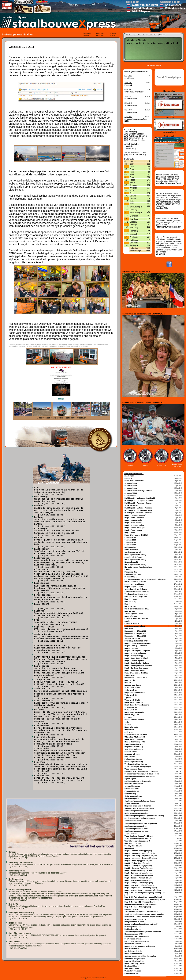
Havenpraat (129, 730)
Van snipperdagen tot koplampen (138, 766)
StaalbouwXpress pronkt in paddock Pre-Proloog (144, 816)
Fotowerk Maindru (132, 624)
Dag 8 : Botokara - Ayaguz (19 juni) (139, 873)
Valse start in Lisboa (133, 971)
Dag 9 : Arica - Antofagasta (135, 653)
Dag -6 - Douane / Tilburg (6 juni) (138, 907)
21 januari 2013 (131, 488)
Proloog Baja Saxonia (133, 759)
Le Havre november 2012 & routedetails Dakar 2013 (145, 579)
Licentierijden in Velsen (134, 961)
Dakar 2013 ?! (130, 606)
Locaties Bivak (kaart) (133, 557)
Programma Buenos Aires (135, 693)
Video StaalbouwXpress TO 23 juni (139, 836)
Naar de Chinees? (132, 968)
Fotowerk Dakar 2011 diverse (136, 619)
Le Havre (128, 717)
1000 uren (128, 732)
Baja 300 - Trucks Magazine (136, 597)
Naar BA (128, 683)
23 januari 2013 (131, 99)
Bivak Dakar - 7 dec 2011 (134, 702)
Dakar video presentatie (134, 712)
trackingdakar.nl (169, 132)
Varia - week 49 (131, 707)
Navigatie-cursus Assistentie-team (138, 567)
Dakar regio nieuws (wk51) (135, 560)
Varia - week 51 (131, 690)
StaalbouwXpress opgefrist (136, 826)
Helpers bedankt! (131, 562)
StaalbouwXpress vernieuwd (136, 811)
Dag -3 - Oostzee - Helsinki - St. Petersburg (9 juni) (145, 899)
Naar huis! (129, 629)
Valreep (128, 725)
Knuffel (127, 621)
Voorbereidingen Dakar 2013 (136, 594)
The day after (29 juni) (133, 846)
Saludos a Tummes (132, 638)
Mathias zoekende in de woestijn (138, 781)
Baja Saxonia (130, 611)
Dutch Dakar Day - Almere (135, 964)
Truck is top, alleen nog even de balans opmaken (144, 914)
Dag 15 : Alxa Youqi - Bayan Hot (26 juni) (141, 856)
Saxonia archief (131, 752)
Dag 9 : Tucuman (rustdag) (135, 515)
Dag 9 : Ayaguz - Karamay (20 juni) (138, 871)
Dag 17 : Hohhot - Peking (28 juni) (138, 851)
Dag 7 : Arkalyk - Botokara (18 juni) (139, 875)
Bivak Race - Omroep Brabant (137, 705)
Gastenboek (129, 848)
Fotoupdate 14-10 (132, 791)
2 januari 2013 (130, 542)
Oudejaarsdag (130, 547)
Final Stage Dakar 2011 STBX (136, 641)
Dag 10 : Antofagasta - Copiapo (137, 651)
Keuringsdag (130, 675)
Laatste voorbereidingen (134, 584)
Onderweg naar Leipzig (134, 762)
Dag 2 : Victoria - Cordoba (135, 670)
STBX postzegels (131, 505)
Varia (127, 722)
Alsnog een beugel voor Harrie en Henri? (141, 924)
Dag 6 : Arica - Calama (134, 523)
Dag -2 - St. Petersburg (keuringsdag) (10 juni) (143, 897)
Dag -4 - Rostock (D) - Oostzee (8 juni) (140, 902)
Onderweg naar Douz (133, 796)
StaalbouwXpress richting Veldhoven (139, 776)
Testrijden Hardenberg (134, 749)
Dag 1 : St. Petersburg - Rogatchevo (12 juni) (143, 890)
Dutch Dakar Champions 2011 (137, 609)
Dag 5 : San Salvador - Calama (137, 663)
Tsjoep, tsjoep (130, 779)
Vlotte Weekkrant (131, 550)
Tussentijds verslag (132, 786)
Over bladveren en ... (133, 949)
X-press (128, 698)
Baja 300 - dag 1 (131, 601)
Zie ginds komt (131, 834)
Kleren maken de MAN (134, 934)
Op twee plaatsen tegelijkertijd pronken (140, 956)
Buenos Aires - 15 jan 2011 (135, 636)
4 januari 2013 (130, 537)
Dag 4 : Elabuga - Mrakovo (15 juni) (139, 883)
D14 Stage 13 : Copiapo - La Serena (139, 501)
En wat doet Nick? (132, 789)
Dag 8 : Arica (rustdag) (134, 656)
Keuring (128, 569)
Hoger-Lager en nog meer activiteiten (140, 946)
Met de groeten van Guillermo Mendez (140, 818)
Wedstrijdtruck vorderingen (136, 589)
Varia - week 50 (131, 695)
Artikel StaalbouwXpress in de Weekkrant (141, 912)
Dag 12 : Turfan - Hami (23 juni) (137, 863)
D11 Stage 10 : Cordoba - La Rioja (138, 510)
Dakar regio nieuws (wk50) (135, 565)
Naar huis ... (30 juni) (133, 843)
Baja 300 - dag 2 (131, 599)
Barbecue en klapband (134, 784)
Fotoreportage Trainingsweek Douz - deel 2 (142, 774)
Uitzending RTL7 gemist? (135, 737)
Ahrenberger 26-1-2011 (134, 614)
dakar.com (169, 117)
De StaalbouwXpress (133, 929)
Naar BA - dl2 (130, 680)
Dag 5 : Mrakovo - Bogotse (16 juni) (139, 880)
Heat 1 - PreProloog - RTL (135, 742)
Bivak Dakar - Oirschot (134, 739)
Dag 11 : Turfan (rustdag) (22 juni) (138, 866)
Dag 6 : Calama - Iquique (134, 661)
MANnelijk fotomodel (133, 927)
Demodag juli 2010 (132, 754)
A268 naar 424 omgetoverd (135, 919)
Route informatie (131, 727)
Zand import (129, 78)
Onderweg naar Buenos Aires (136, 813)
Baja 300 (128, 604)
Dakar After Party (131, 616)
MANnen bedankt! (132, 909)
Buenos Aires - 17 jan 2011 (135, 631)
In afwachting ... (131, 577)
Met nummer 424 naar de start (137, 941)
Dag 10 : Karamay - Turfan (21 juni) (139, 868)
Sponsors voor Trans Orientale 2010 (139, 808)
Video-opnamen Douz (133, 769)
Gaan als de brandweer (134, 944)
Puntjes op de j (131, 572)
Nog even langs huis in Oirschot (138, 806)
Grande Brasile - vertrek (134, 720)
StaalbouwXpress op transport (137, 831)
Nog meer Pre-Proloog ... (135, 747)
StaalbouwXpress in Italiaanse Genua (140, 801)
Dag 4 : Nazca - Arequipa (134, 528)
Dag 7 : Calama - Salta (133, 520)
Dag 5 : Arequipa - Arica (134, 525)
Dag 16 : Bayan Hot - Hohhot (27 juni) (140, 853)
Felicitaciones (130, 496)
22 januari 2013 (131, 112)
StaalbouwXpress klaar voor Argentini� (141, 824)
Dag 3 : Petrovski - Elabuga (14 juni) (139, 885)
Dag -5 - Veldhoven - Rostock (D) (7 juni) (141, 904)
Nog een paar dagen (133, 685)
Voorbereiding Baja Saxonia (136, 764)
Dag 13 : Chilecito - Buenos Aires (138, 643)
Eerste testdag (130, 794)
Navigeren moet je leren (134, 922)
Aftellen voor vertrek (133, 552)
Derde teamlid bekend (133, 954)
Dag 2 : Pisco (130, 533)
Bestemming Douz (132, 799)
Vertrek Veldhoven (132, 803)
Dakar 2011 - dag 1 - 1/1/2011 (136, 673)
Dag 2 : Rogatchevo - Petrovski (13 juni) (141, 888)
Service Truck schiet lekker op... (138, 592)
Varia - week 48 (131, 710)
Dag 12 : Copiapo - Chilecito (136, 646)
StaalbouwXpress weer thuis (136, 829)
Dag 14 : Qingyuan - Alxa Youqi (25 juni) (141, 858)
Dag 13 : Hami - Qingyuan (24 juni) (138, 861)
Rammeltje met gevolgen (135, 959)
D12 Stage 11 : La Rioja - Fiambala (138, 508)
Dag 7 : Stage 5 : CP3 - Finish (136, 658)
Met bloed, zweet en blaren (135, 582)
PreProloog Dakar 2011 (134, 744)
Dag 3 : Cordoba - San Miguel (136, 668)
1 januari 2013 (130, 545)
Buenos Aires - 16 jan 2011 (135, 634)
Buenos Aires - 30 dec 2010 (136, 678)
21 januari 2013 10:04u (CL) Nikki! (138, 491)
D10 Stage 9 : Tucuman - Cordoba (138, 513)
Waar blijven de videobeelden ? (137, 841)
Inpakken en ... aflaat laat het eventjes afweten (143, 917)
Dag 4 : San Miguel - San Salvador (138, 666)
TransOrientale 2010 (133, 821)
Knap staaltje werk (132, 973)
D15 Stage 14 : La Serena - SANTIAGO (140, 498)
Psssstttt (128, 85)
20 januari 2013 (131, 106)
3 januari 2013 (130, 540)
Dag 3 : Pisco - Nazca (133, 530)
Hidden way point (132, 715)
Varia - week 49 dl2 (132, 700)
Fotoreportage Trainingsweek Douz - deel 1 (142, 771)
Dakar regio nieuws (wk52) (135, 555)
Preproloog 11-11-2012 (134, 587)
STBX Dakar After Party (134, 92)
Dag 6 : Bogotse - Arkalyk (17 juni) (138, 878)
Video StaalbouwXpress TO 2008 (138, 838)
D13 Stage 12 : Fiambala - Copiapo (138, 503)
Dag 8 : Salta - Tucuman (134, 518)
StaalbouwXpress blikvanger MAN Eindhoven (143, 932)
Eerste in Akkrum (132, 966)
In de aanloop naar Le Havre (136, 734)
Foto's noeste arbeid (133, 939)
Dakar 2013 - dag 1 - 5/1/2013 (136, 535)
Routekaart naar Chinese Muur (137, 936)
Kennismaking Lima (133, 574)
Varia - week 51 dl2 (132, 688)
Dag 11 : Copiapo (132, 648)
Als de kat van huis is (133, 951)
